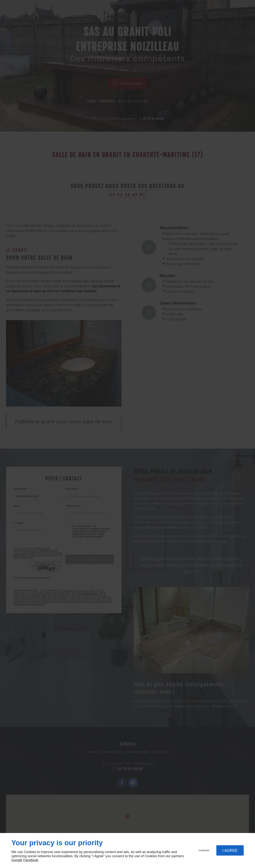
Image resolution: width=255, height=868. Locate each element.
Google (17, 860)
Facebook (31, 860)
